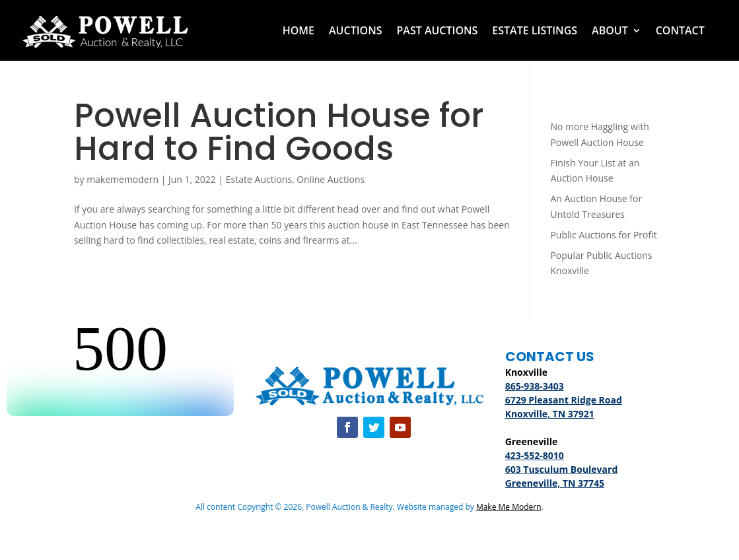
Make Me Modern (509, 507)
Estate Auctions (259, 179)
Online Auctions (331, 179)
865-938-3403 (535, 386)
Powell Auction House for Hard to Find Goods (279, 132)
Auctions (355, 30)
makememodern (123, 179)
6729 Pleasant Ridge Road (564, 400)
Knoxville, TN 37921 (550, 414)
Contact (680, 30)
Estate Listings (535, 30)
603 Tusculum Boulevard (562, 469)
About (610, 30)
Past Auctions (437, 30)
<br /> (120, 367)
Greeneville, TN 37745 (555, 483)
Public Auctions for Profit (603, 235)
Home (299, 30)
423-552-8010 (535, 455)
